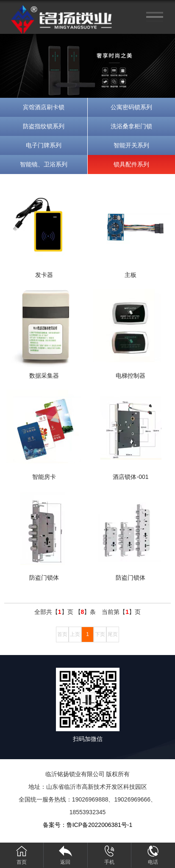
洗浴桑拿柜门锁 (131, 126)
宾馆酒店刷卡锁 (44, 107)
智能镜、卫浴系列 (44, 164)
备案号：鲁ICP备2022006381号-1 (88, 825)
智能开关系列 (131, 145)
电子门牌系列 (44, 145)
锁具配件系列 (131, 164)
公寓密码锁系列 (131, 107)
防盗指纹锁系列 (44, 126)
